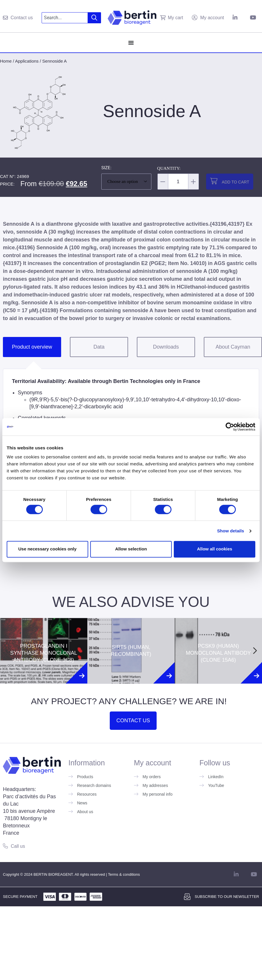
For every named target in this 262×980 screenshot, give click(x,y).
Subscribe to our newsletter (227, 897)
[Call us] (5, 846)
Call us (18, 846)
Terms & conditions (124, 874)
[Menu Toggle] (131, 43)
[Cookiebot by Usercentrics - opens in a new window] (230, 427)
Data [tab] (99, 347)
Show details (231, 531)
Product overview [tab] (32, 347)
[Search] (94, 18)
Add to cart (236, 182)
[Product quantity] (178, 182)
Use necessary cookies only (47, 549)
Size (106, 168)
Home (6, 61)
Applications (27, 61)
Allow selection (131, 549)
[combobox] (65, 18)
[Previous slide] (7, 651)
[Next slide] (255, 651)
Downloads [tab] (166, 347)
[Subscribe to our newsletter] (187, 897)
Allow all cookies (215, 549)
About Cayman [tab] (233, 347)
